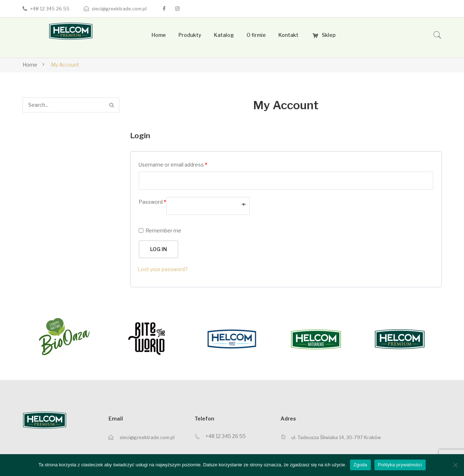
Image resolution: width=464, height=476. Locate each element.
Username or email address (173, 165)
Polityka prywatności (400, 465)
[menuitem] (159, 35)
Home (30, 65)
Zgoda (360, 465)
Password (152, 202)
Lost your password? (163, 269)
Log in (159, 249)
